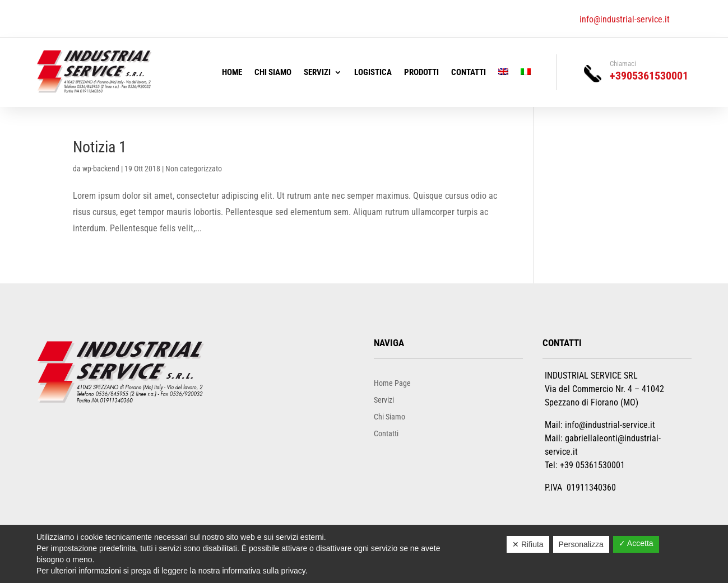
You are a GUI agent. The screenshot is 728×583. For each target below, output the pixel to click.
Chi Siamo (273, 73)
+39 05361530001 (592, 465)
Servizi (317, 73)
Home (232, 73)
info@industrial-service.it (625, 19)
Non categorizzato (194, 169)
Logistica (373, 73)
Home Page (392, 383)
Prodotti (421, 73)
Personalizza (581, 544)
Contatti (469, 73)
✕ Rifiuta (528, 544)
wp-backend (101, 169)
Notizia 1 (100, 147)
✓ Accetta (636, 543)
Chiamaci (623, 64)
